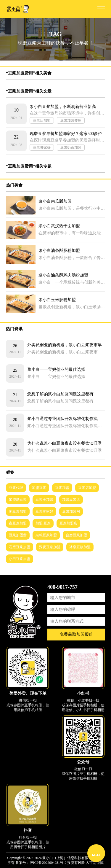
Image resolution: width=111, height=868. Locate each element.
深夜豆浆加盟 (50, 547)
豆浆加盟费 (18, 535)
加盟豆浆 (39, 488)
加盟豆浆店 (71, 500)
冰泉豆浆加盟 (80, 547)
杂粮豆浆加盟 (46, 535)
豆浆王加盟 (44, 500)
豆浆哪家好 (42, 147)
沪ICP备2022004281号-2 (48, 863)
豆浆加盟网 (71, 511)
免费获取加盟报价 (76, 634)
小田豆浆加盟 (20, 559)
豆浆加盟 (62, 488)
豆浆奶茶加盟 (71, 147)
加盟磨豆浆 (18, 500)
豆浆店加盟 (42, 120)
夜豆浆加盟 (18, 523)
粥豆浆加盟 (18, 511)
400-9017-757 (62, 587)
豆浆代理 (16, 488)
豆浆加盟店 (68, 523)
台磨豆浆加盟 (76, 535)
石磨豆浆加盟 (20, 547)
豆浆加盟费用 (71, 120)
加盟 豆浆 (43, 523)
